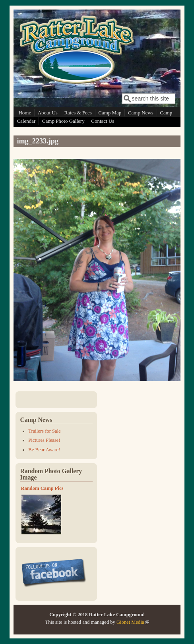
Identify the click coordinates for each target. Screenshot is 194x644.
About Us (48, 113)
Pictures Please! (44, 440)
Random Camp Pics (42, 488)
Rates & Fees (78, 113)
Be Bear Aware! (44, 450)
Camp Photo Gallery (63, 121)
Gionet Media (133, 622)
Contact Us (103, 121)
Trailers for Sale (44, 431)
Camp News (141, 113)
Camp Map (110, 113)
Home (25, 113)
